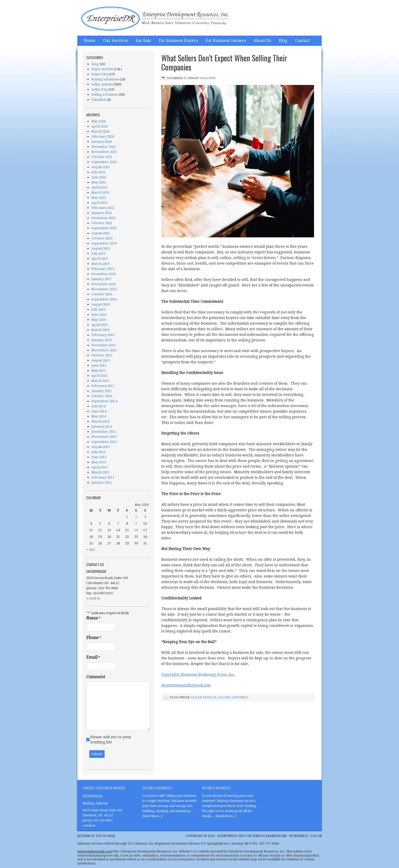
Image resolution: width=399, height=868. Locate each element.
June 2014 (99, 411)
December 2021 (104, 218)
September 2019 (104, 243)
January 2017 (102, 279)
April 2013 (99, 467)
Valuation (99, 100)
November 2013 (104, 437)
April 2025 (99, 187)
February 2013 (103, 477)
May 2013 (99, 462)
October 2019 (102, 238)
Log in (316, 836)
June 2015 (99, 365)
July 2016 (98, 309)
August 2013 (101, 447)
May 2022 (99, 198)
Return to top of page (96, 836)
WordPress (299, 836)
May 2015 (99, 371)
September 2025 (104, 162)
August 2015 (101, 360)
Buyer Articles (102, 69)
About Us (262, 41)
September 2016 (104, 299)
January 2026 (102, 142)
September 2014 (104, 401)
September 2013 (104, 442)
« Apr (91, 549)
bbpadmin (207, 78)
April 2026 (99, 126)
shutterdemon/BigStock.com (186, 685)
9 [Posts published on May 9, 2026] (136, 523)
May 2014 (99, 416)
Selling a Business (233, 697)
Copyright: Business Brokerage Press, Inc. (198, 674)
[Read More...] (152, 816)
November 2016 (104, 289)
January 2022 (102, 213)
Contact (302, 41)
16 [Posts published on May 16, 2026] (136, 530)
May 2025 (99, 182)
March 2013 (100, 472)
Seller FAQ (100, 89)
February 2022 (103, 208)
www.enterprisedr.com (95, 851)
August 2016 (101, 304)
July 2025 (98, 172)
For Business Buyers (178, 41)
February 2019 (103, 269)
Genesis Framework (269, 836)
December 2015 (104, 345)
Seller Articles (204, 697)
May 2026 (99, 121)
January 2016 (102, 340)
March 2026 (100, 131)
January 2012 (102, 482)
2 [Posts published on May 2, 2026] (136, 517)
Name (93, 618)
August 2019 (101, 248)
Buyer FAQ (100, 74)
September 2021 (104, 228)
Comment (96, 677)
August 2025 (101, 167)
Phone (94, 638)
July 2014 (98, 406)
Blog (283, 41)
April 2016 (99, 325)
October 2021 (102, 223)
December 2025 (104, 147)
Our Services (116, 41)
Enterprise (128, 19)
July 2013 (98, 452)
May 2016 (99, 320)
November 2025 (104, 152)
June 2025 (99, 177)
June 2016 (99, 315)
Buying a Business (105, 79)
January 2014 (102, 426)
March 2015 (100, 381)
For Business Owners (226, 41)
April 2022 (99, 203)
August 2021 (101, 233)
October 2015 (102, 355)
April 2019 (99, 259)
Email (93, 657)
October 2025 (102, 157)
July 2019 (98, 254)
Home (90, 41)
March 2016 (100, 330)
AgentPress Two (231, 836)
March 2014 (100, 421)
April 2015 (99, 376)
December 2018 (104, 274)
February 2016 (103, 335)
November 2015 (104, 350)
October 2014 (102, 396)
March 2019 (100, 264)
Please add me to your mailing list (111, 740)
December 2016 (104, 284)
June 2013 (99, 457)
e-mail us (93, 598)
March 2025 (100, 192)
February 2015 (103, 386)
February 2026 (103, 136)
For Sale (143, 41)
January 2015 (102, 391)
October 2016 (102, 294)
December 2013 (104, 432)
